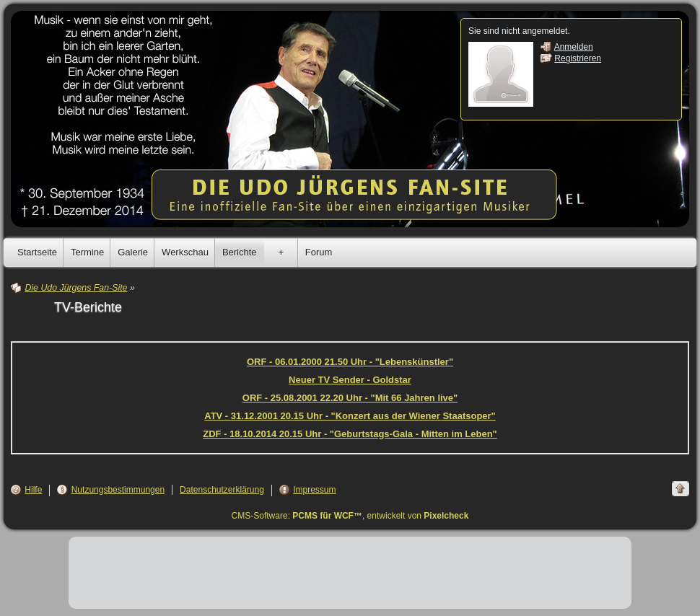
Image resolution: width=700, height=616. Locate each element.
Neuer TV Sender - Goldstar (350, 380)
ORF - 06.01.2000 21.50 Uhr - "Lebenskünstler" (350, 362)
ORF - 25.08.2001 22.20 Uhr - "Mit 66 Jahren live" (350, 398)
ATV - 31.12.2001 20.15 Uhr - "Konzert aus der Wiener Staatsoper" (350, 416)
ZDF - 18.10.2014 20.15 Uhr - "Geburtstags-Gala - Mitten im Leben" (350, 434)
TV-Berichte (88, 307)
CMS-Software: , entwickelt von (350, 516)
